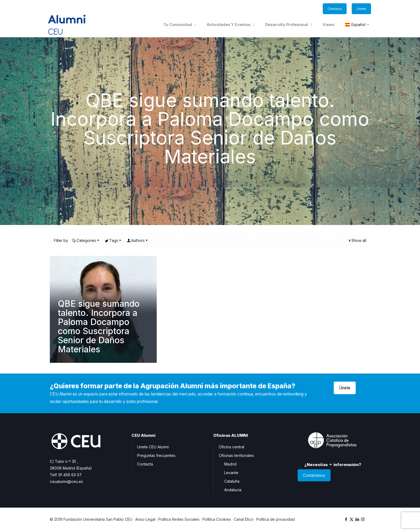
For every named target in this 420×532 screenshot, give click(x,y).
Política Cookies (217, 519)
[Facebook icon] (346, 519)
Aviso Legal (145, 519)
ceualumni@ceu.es (66, 481)
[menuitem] (357, 25)
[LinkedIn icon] (357, 519)
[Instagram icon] (363, 519)
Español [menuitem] (358, 25)
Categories (86, 240)
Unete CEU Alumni (153, 447)
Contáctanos (314, 475)
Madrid (230, 464)
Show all (357, 240)
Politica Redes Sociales (179, 519)
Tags (113, 240)
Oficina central (232, 447)
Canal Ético (244, 519)
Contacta (145, 464)
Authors (138, 240)
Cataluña (232, 481)
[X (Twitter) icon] (352, 519)
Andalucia (233, 490)
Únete (345, 388)
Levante (231, 473)
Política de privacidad (275, 519)
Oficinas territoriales (236, 455)
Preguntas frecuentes (156, 455)
